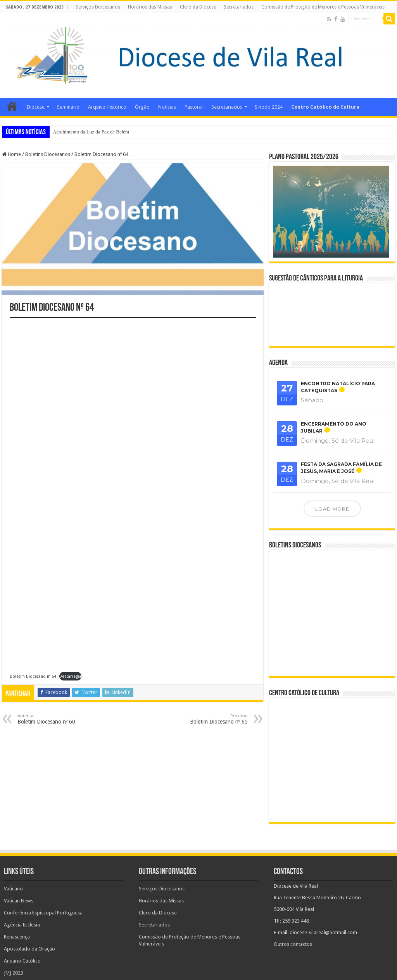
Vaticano (13, 854)
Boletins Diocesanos (48, 154)
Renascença (17, 902)
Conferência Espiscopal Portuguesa (43, 878)
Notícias (167, 107)
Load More (332, 509)
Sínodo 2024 (269, 107)
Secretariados (239, 7)
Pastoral (194, 107)
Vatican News (19, 866)
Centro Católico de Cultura (325, 107)
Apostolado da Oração (29, 914)
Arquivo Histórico (107, 107)
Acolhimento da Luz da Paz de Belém (91, 132)
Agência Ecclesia (22, 890)
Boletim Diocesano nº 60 (57, 719)
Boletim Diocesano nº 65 (208, 719)
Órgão (142, 107)
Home (12, 106)
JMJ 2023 (14, 938)
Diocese (36, 107)
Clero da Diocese (198, 7)
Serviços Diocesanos (98, 7)
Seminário (68, 107)
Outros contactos (293, 910)
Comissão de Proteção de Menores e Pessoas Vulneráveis (323, 7)
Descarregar (70, 676)
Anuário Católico (22, 926)
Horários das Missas (150, 7)
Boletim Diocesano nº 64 (33, 676)
